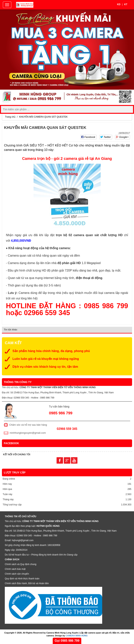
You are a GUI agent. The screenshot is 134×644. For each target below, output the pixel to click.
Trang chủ (10, 117)
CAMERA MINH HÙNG (76, 636)
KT (128, 4)
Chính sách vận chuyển (17, 574)
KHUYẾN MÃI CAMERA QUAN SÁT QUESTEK (43, 117)
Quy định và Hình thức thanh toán (22, 579)
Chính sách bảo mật (15, 569)
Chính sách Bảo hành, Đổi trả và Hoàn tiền (27, 583)
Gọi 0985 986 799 (67, 641)
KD (117, 4)
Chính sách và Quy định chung (21, 564)
